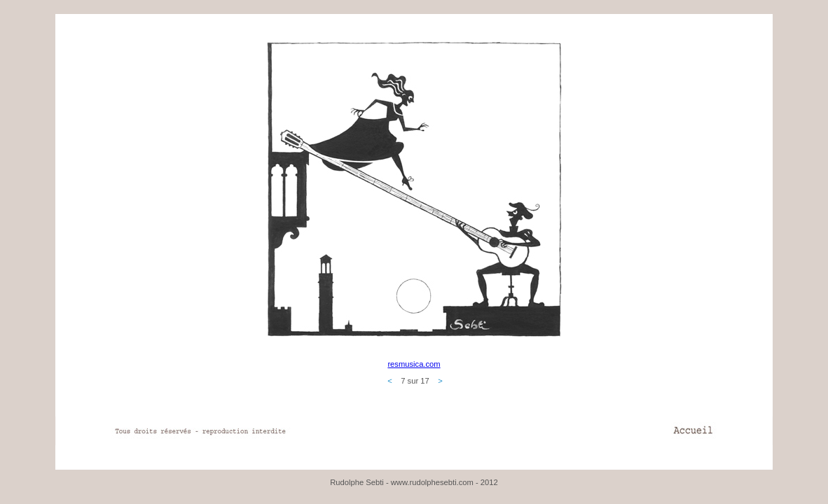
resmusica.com (414, 364)
